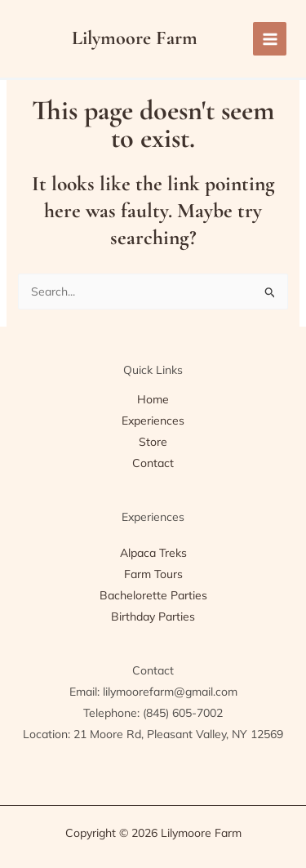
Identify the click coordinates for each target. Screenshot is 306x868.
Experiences (153, 421)
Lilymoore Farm (135, 38)
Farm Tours (153, 574)
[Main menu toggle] (270, 39)
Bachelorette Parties (153, 595)
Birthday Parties (153, 617)
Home (153, 399)
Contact (153, 463)
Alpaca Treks (153, 553)
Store (153, 442)
